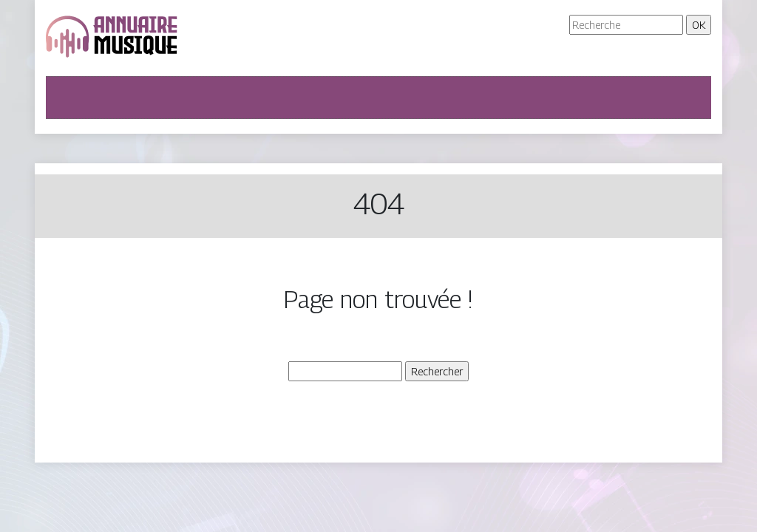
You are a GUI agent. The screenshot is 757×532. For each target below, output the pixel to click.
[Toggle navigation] (67, 98)
